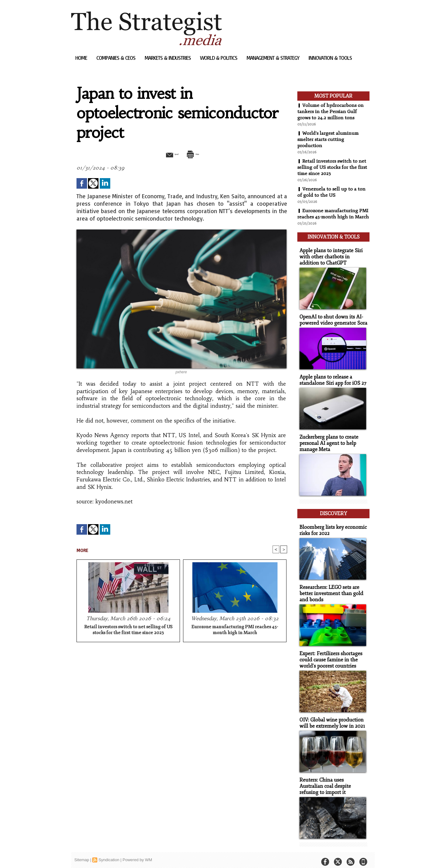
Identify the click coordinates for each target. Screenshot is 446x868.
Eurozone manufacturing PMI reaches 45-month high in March (235, 630)
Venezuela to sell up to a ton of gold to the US (332, 192)
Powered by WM (137, 854)
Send (166, 154)
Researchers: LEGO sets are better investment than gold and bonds (329, 591)
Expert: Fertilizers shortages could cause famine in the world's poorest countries (329, 656)
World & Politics (219, 58)
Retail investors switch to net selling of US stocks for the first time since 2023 (128, 630)
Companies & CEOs (116, 58)
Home (82, 58)
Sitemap (82, 854)
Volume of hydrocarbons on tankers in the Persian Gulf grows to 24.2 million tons (331, 112)
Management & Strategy (273, 58)
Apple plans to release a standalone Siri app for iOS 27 (330, 382)
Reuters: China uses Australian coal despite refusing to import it (332, 781)
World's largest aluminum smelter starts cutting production (329, 139)
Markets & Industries (168, 58)
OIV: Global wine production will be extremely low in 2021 (330, 718)
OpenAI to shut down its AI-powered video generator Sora (331, 322)
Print (197, 154)
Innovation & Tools (330, 58)
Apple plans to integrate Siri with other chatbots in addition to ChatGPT (332, 260)
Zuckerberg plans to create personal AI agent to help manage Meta (327, 444)
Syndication (109, 854)
